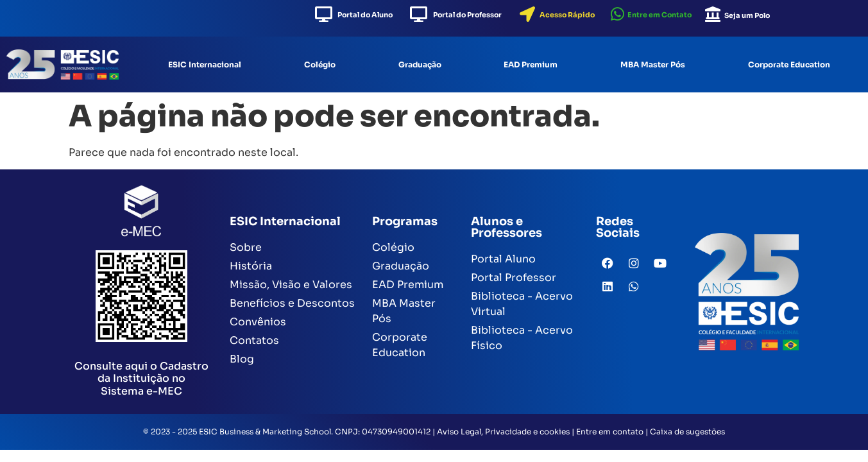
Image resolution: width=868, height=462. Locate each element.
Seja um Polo (747, 15)
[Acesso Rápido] (527, 14)
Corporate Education (789, 64)
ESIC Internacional (205, 64)
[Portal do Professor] (418, 14)
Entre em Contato (660, 15)
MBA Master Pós (653, 64)
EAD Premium (531, 64)
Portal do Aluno (365, 15)
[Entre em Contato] (617, 14)
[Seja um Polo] (713, 14)
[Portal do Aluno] (323, 14)
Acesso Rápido (567, 15)
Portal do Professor (467, 15)
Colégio (320, 64)
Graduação (420, 64)
